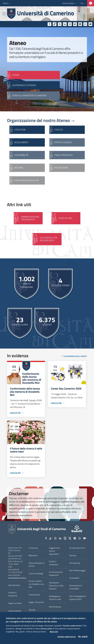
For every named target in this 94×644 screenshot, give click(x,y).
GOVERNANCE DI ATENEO (24, 85)
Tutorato (32, 610)
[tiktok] (55, 24)
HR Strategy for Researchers (49, 239)
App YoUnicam (14, 585)
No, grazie (83, 637)
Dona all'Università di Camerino (29, 95)
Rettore (19, 168)
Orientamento (34, 595)
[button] (7, 3)
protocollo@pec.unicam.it (17, 578)
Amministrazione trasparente (56, 574)
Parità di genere (63, 142)
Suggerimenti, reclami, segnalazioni (54, 551)
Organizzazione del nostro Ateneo (41, 120)
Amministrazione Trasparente (30, 218)
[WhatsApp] (85, 24)
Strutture (20, 130)
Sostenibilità (21, 155)
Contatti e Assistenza (13, 594)
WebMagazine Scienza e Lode (55, 598)
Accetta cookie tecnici (67, 637)
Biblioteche (33, 555)
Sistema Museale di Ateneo (36, 565)
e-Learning (33, 548)
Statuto (59, 130)
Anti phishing (75, 563)
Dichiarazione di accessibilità (76, 587)
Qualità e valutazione (54, 563)
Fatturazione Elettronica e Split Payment (56, 586)
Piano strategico (63, 155)
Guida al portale (15, 611)
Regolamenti (21, 142)
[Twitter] (75, 24)
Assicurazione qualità (26, 180)
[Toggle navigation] (4, 14)
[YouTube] (90, 24)
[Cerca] (89, 14)
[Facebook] (49, 24)
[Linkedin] (65, 24)
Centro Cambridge (36, 573)
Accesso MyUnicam (77, 548)
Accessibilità (74, 578)
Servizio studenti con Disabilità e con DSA (36, 584)
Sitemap (73, 555)
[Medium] (70, 24)
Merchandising (55, 607)
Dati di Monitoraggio (77, 570)
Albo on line (65, 218)
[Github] (65, 538)
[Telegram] (80, 24)
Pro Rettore (61, 168)
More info (54, 632)
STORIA (16, 75)
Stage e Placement (36, 602)
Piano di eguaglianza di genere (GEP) (78, 598)
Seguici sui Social (15, 603)
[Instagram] (60, 24)
